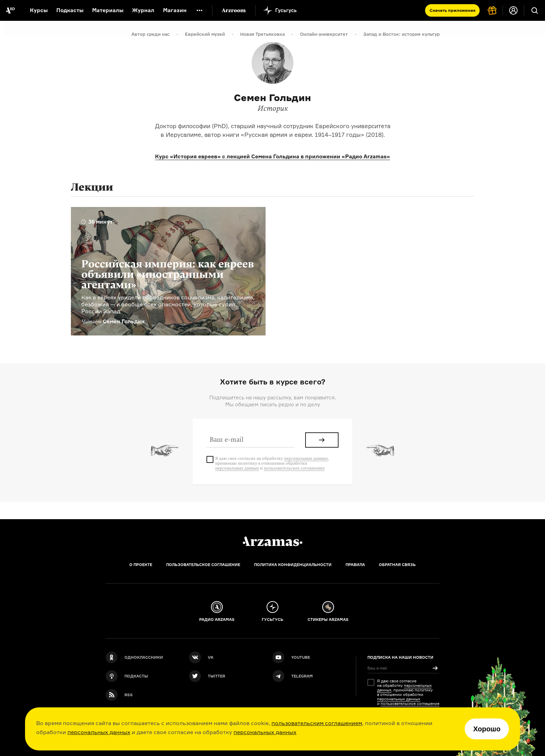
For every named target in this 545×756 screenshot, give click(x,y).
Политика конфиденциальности (293, 565)
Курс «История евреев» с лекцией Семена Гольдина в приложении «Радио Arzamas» (272, 156)
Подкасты (70, 10)
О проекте (141, 565)
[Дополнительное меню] (200, 10)
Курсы (39, 10)
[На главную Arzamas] (10, 10)
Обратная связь (397, 565)
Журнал (143, 10)
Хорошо (487, 729)
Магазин (175, 10)
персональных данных (99, 732)
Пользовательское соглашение (203, 565)
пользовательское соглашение (294, 468)
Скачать (453, 10)
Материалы (108, 10)
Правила (355, 565)
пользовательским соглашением (317, 723)
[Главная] (272, 541)
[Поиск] (535, 10)
